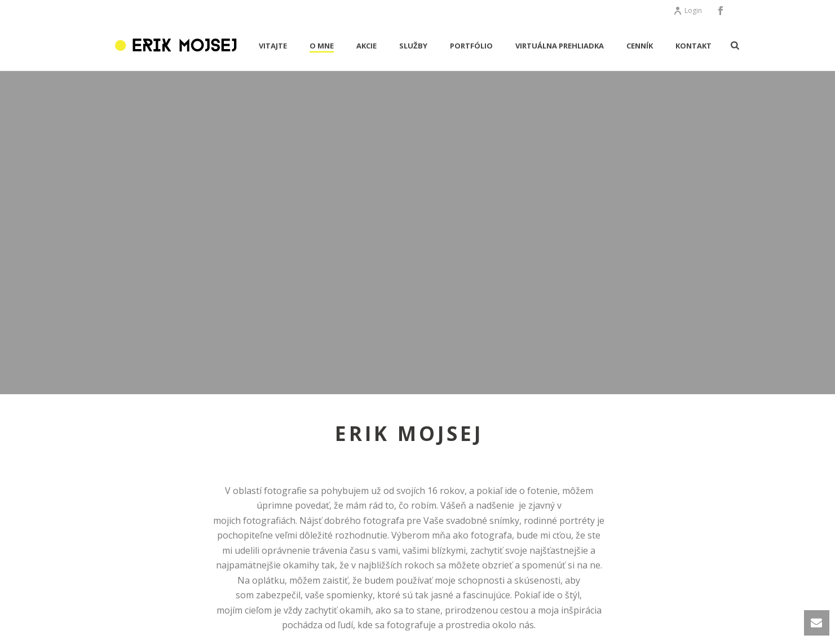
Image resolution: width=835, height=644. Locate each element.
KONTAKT (693, 46)
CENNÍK (640, 46)
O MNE (322, 46)
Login (688, 10)
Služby (413, 46)
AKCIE (366, 46)
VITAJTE (273, 46)
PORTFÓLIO (471, 46)
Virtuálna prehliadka (560, 46)
